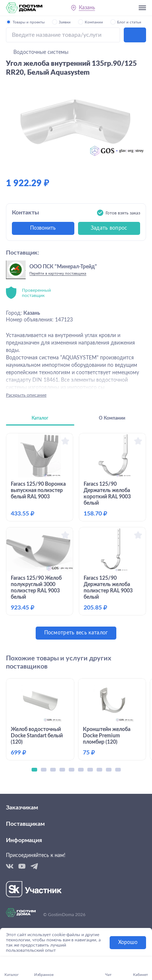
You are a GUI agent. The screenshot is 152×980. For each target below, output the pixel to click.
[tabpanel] (76, 536)
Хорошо (128, 942)
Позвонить (43, 228)
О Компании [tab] (112, 418)
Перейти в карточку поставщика (58, 274)
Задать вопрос (109, 228)
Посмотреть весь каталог (76, 633)
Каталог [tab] (40, 418)
